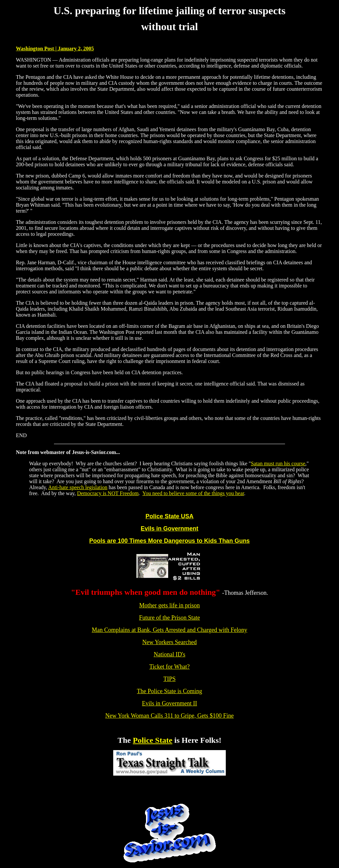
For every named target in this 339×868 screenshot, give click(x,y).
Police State (152, 740)
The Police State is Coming (170, 691)
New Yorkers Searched (169, 642)
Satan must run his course (278, 463)
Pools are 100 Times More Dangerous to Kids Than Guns (170, 541)
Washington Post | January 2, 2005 (55, 49)
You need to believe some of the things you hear (193, 493)
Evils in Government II (169, 703)
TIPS (169, 679)
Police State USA (169, 516)
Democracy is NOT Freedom (108, 493)
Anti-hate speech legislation (78, 487)
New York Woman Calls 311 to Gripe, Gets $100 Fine (169, 716)
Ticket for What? (169, 667)
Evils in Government (169, 529)
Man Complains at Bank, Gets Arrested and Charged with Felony (169, 630)
